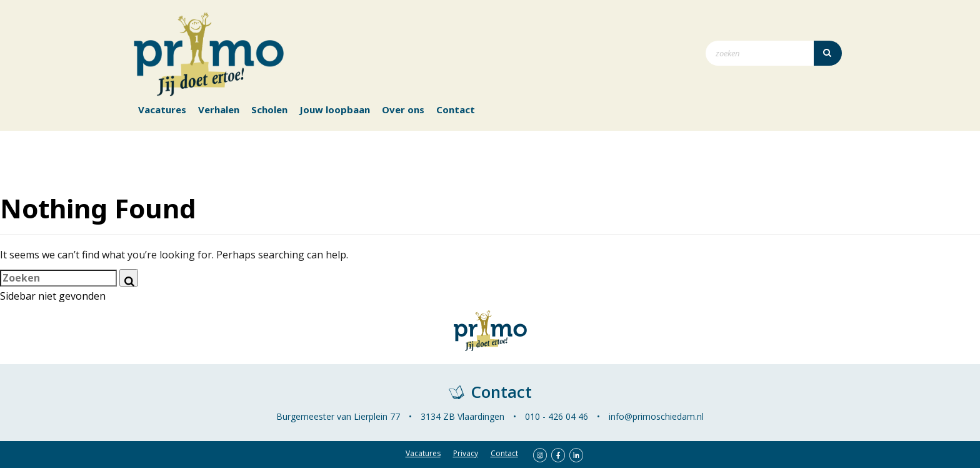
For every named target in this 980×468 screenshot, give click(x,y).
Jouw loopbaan (335, 109)
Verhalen (219, 109)
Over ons (403, 109)
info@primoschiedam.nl (656, 416)
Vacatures (162, 109)
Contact (456, 109)
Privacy (466, 453)
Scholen (269, 109)
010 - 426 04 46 (557, 416)
